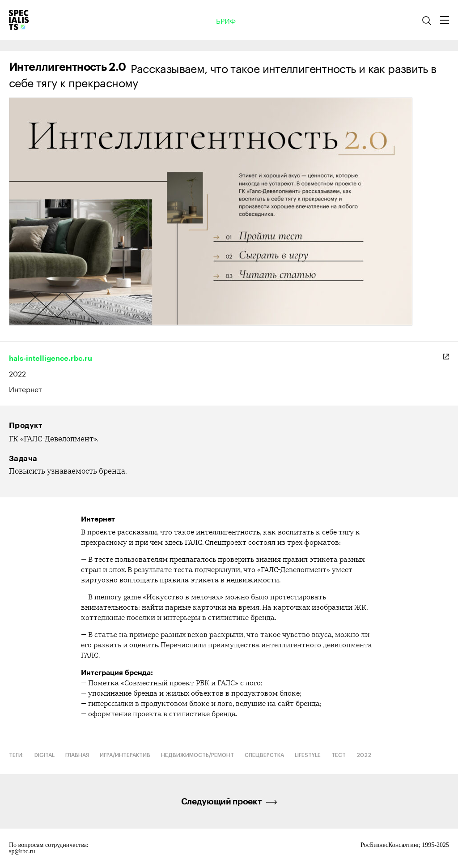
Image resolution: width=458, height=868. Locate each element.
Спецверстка (264, 755)
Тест (339, 755)
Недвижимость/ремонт (197, 755)
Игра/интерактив (125, 755)
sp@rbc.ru (22, 851)
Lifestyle (308, 755)
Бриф (226, 20)
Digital (45, 755)
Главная (77, 755)
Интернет (25, 389)
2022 (17, 373)
